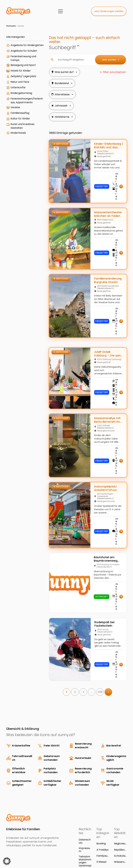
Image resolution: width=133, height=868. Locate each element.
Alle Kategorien (16, 37)
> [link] (104, 660)
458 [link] (96, 660)
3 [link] (79, 660)
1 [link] (62, 660)
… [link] (87, 660)
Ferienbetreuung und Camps (21, 64)
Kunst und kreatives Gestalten (22, 142)
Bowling (101, 811)
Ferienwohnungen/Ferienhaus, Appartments (23, 115)
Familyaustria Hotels (103, 823)
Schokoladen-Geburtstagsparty (120, 823)
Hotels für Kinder (21, 80)
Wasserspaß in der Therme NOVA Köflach (120, 830)
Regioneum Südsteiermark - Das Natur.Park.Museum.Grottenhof (120, 811)
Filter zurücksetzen (114, 72)
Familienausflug (20, 129)
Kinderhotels (18, 149)
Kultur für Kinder (20, 135)
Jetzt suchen (111, 60)
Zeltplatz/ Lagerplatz (17, 87)
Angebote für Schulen (19, 56)
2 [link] (71, 660)
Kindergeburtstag (21, 105)
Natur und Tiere (20, 94)
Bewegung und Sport (19, 73)
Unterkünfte (18, 100)
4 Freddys (102, 817)
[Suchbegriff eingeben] (70, 60)
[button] (7, 861)
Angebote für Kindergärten (19, 47)
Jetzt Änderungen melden (109, 11)
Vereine (15, 124)
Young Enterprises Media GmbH (40, 850)
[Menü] (60, 11)
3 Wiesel (101, 830)
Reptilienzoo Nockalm (120, 817)
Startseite (11, 26)
